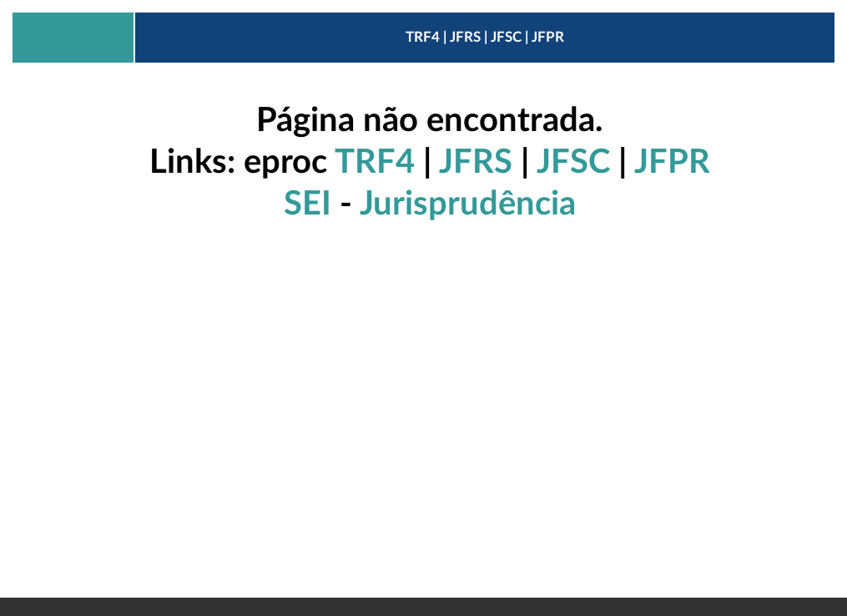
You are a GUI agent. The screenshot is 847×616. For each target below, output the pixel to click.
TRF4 (375, 163)
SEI (308, 204)
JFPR (672, 163)
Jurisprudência (468, 204)
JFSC (573, 163)
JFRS (476, 163)
